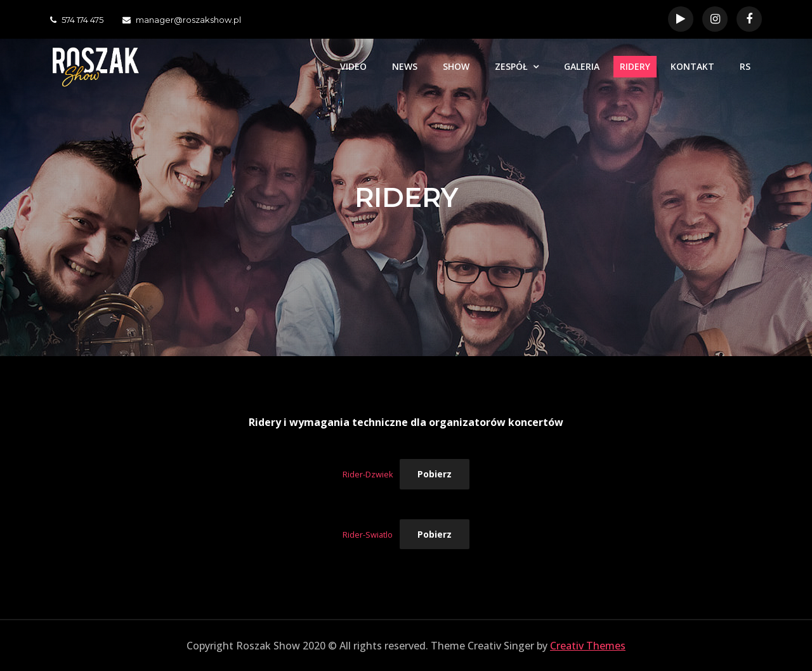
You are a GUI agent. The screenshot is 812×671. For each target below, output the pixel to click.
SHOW (456, 66)
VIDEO (353, 66)
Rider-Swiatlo (368, 535)
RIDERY (635, 66)
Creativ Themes (588, 646)
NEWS (405, 66)
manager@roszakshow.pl (182, 20)
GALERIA (582, 66)
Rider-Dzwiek (368, 474)
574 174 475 (77, 20)
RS (745, 66)
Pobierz (435, 474)
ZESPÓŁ (511, 66)
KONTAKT (692, 66)
